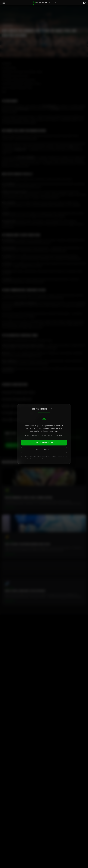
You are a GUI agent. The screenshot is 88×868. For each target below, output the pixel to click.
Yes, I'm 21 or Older (44, 443)
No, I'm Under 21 (44, 450)
